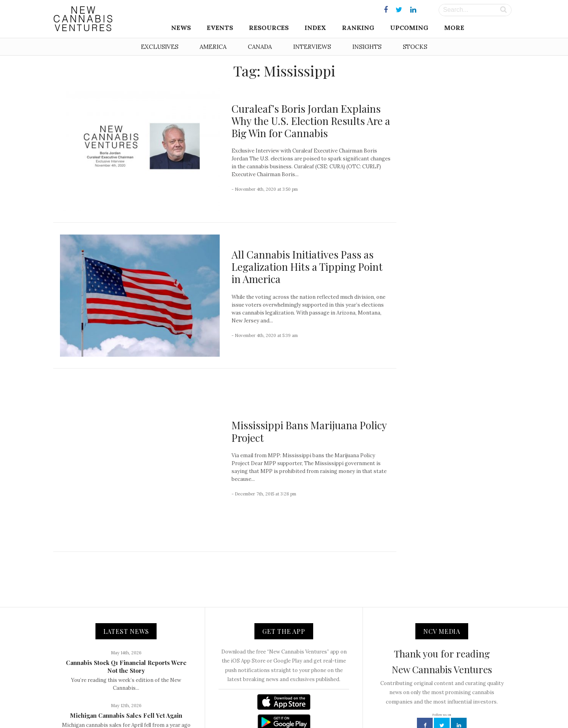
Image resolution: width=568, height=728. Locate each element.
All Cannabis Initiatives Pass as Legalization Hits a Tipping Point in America (307, 267)
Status (399, 705)
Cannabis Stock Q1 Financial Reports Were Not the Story (126, 589)
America (213, 47)
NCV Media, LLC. (187, 705)
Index (315, 28)
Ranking (358, 28)
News (181, 28)
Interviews (312, 47)
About (222, 705)
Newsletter (277, 705)
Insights (367, 47)
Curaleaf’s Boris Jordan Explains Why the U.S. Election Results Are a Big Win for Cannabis (311, 121)
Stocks (415, 47)
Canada (260, 47)
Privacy (341, 705)
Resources (269, 28)
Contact (247, 705)
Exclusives (160, 47)
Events (220, 28)
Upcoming (409, 28)
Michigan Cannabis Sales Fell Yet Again (126, 638)
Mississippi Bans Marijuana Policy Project (309, 393)
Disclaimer (370, 705)
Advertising (311, 705)
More (454, 28)
